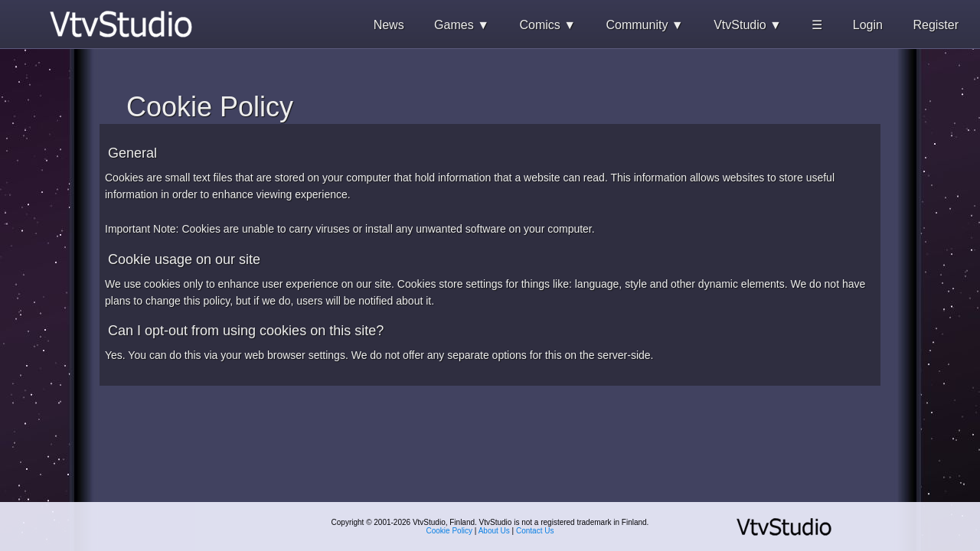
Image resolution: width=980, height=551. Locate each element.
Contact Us (535, 531)
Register (936, 25)
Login (868, 25)
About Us (494, 531)
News (389, 25)
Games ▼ (462, 25)
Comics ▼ (547, 25)
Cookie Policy (450, 531)
